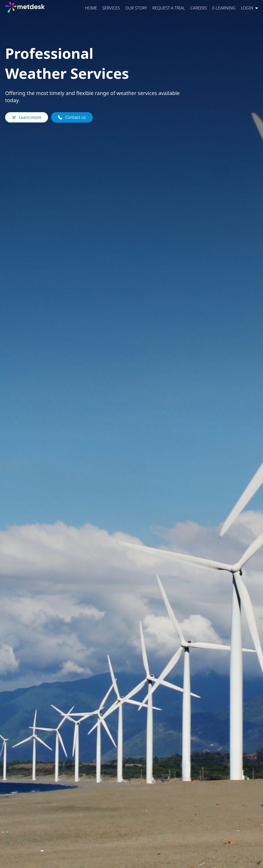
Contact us (72, 117)
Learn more (27, 117)
